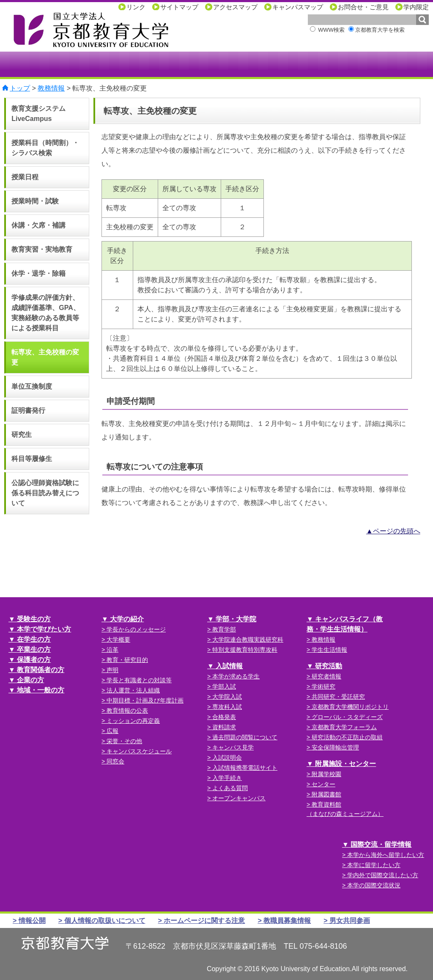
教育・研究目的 (127, 660)
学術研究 (323, 686)
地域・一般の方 (41, 690)
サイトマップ (179, 7)
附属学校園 (326, 774)
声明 (112, 670)
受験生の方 (34, 619)
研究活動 (329, 666)
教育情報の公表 (127, 711)
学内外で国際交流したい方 (383, 875)
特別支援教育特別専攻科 (245, 650)
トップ (20, 88)
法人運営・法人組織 (133, 690)
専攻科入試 (227, 707)
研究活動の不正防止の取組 (347, 737)
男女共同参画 (350, 921)
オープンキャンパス (239, 798)
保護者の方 (34, 660)
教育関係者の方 (41, 670)
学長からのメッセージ (136, 629)
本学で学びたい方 (44, 629)
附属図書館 (326, 794)
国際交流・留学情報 (381, 844)
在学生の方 (34, 639)
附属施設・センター (345, 764)
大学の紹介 (127, 619)
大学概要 (118, 640)
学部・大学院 (236, 619)
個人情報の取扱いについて (105, 921)
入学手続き (227, 778)
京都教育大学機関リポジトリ (350, 707)
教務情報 (51, 88)
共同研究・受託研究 (338, 697)
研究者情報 (326, 676)
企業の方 (30, 680)
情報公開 (32, 921)
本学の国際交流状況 (374, 885)
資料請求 (224, 727)
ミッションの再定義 (133, 721)
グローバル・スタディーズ (347, 717)
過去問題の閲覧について (245, 737)
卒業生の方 (34, 649)
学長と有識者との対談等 (139, 680)
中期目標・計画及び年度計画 (145, 700)
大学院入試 (227, 697)
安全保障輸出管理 (335, 747)
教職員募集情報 (287, 921)
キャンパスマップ (298, 7)
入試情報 (229, 666)
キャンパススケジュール (139, 751)
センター (323, 784)
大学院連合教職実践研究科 (248, 640)
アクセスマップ (235, 7)
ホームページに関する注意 (204, 921)
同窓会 (115, 761)
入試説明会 (227, 758)
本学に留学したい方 (374, 865)
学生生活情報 (329, 650)
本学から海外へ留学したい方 (386, 855)
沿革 (112, 650)
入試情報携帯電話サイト (245, 768)
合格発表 (224, 717)
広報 (112, 731)
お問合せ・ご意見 (363, 7)
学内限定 (416, 7)
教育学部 (224, 629)
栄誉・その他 (124, 741)
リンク (136, 7)
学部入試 (224, 686)
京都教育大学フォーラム (344, 727)
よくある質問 (230, 788)
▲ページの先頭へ (393, 531)
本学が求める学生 (236, 676)
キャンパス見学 (233, 747)
